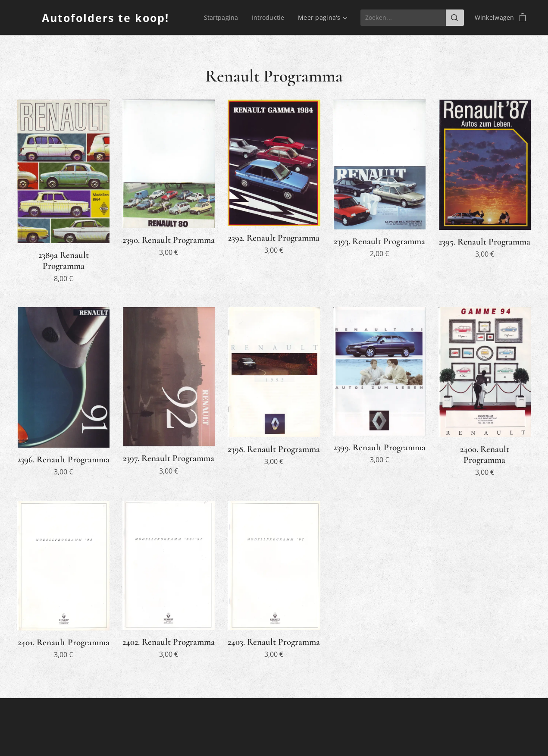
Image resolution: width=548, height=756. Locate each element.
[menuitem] (222, 18)
